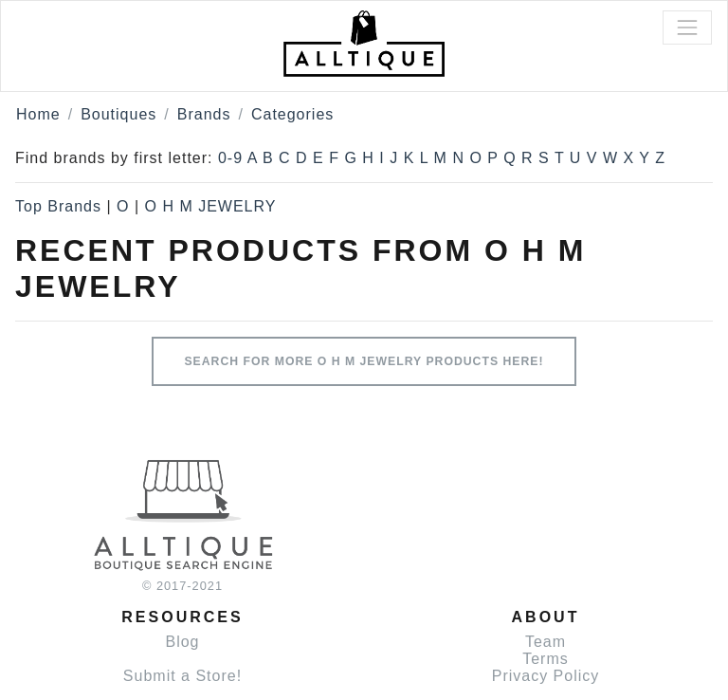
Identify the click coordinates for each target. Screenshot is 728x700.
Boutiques (118, 114)
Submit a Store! (182, 676)
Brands (204, 114)
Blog (182, 642)
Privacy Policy (546, 676)
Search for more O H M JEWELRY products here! (364, 361)
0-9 (230, 158)
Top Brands (58, 206)
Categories (292, 114)
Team (546, 642)
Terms (546, 659)
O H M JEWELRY (210, 206)
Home (38, 114)
